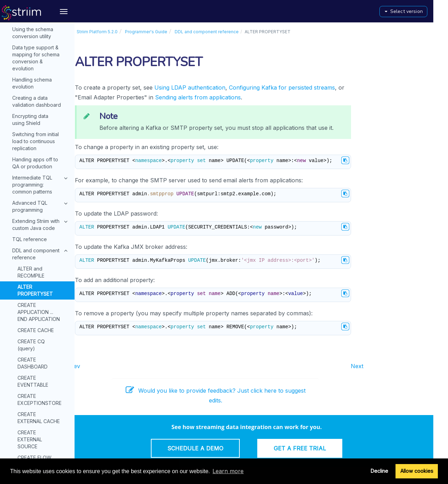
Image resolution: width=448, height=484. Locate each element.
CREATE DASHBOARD (33, 104)
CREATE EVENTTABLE (33, 122)
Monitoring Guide (38, 429)
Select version (418, 11)
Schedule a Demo (210, 448)
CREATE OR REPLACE (31, 220)
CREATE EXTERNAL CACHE (39, 159)
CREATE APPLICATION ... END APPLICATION (39, 53)
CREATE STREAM (37, 287)
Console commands (30, 458)
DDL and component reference (221, 32)
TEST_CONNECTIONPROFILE (46, 402)
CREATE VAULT (35, 339)
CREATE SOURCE (37, 276)
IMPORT (27, 390)
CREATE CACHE (36, 71)
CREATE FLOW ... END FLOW (37, 202)
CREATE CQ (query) (31, 86)
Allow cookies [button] (417, 471)
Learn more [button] (228, 471)
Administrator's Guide (38, 414)
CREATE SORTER (37, 264)
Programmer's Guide (161, 32)
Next (372, 366)
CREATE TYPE (34, 327)
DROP (24, 379)
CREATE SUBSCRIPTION (35, 301)
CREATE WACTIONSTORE (37, 353)
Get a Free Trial (314, 448)
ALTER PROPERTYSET (35, 31)
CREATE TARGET (37, 316)
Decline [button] (379, 471)
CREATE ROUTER (37, 253)
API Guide (18, 443)
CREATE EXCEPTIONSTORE (40, 141)
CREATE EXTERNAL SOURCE (30, 180)
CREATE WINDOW (38, 368)
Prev (89, 366)
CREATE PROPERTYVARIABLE (41, 239)
